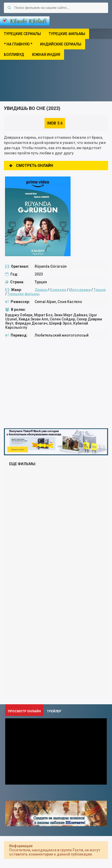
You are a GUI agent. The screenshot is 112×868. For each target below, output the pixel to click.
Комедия (58, 290)
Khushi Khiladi (25, 21)
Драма (41, 290)
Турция (100, 290)
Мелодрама (80, 290)
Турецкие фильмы (23, 294)
